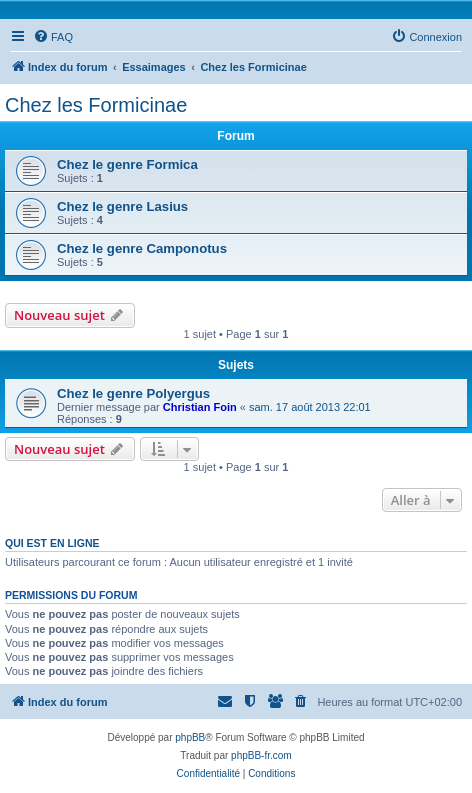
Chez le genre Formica (127, 164)
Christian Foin (200, 407)
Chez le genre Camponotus (142, 248)
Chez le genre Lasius (122, 206)
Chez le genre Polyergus (133, 393)
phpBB (190, 737)
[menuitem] (53, 37)
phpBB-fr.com (261, 755)
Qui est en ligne (52, 543)
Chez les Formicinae (96, 105)
